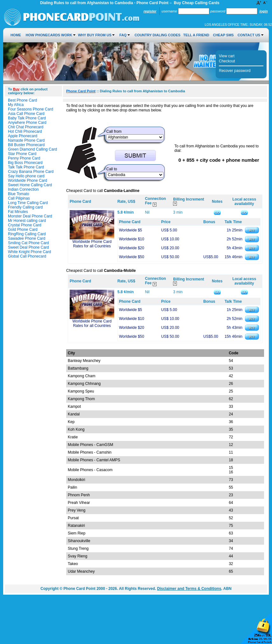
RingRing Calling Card (27, 234)
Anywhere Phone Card (27, 123)
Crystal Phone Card (25, 225)
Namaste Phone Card (26, 140)
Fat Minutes (18, 212)
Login (263, 11)
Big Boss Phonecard (25, 163)
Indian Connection (23, 189)
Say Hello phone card (26, 176)
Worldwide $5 (130, 230)
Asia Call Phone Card (26, 114)
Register (150, 11)
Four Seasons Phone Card (31, 109)
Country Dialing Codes (157, 35)
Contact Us (249, 35)
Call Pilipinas (19, 198)
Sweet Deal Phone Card (28, 247)
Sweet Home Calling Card (30, 185)
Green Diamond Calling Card (32, 149)
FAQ (123, 35)
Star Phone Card (22, 154)
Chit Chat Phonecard (26, 127)
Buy (16, 89)
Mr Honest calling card (27, 221)
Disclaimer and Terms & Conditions (189, 589)
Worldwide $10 (132, 239)
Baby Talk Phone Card (27, 118)
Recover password (235, 71)
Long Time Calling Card (28, 203)
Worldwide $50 (132, 257)
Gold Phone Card (23, 230)
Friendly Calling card (25, 207)
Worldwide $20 (132, 248)
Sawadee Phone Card (27, 238)
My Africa (16, 105)
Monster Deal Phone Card (30, 216)
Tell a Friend (196, 35)
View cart (227, 56)
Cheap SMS (223, 35)
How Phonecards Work (49, 35)
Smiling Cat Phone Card (28, 243)
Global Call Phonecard (27, 256)
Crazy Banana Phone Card (31, 172)
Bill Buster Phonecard (26, 145)
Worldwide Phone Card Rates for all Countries (92, 244)
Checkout (227, 61)
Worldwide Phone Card (28, 180)
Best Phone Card (22, 100)
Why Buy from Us (95, 35)
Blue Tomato (19, 194)
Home (16, 35)
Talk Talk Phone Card (26, 167)
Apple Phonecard (23, 136)
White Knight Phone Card (29, 252)
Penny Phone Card (24, 158)
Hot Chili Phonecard (25, 131)
